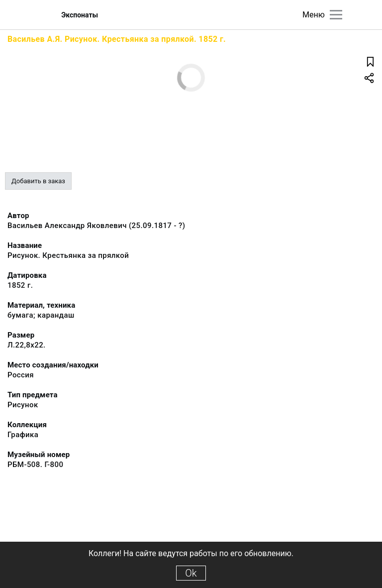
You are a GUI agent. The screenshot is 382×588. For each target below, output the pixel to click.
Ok (191, 573)
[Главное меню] (336, 15)
